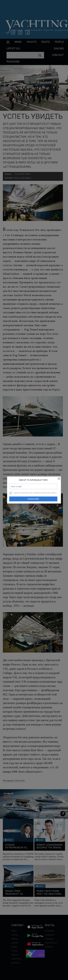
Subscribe (33, 499)
